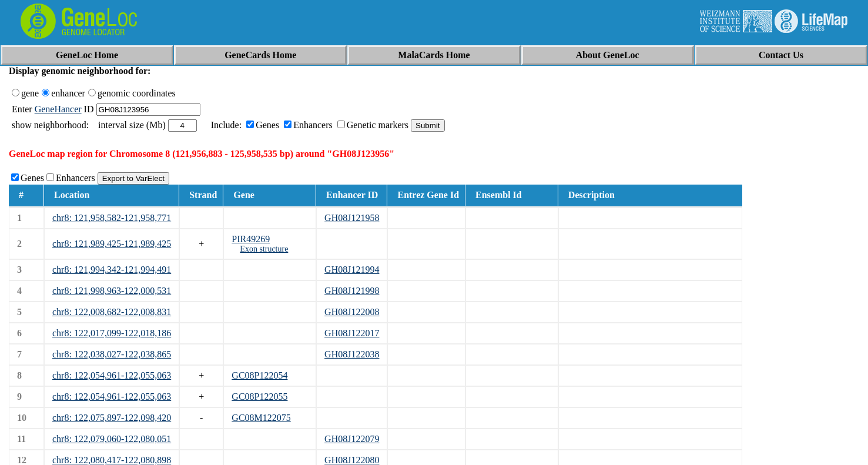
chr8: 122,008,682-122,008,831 (112, 312)
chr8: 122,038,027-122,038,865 (112, 354)
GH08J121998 (352, 291)
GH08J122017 (352, 333)
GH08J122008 (352, 312)
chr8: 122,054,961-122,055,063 (112, 375)
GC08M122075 (261, 418)
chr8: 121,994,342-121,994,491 (112, 270)
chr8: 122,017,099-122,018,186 (112, 333)
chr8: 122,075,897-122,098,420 (112, 418)
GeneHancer (58, 109)
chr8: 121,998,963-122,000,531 (112, 291)
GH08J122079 (352, 439)
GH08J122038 (352, 354)
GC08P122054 (259, 375)
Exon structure (264, 249)
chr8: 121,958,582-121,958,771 (112, 218)
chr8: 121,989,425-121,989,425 (112, 244)
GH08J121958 (352, 218)
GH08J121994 (352, 270)
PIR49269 (251, 239)
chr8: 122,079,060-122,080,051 (112, 439)
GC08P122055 (259, 397)
